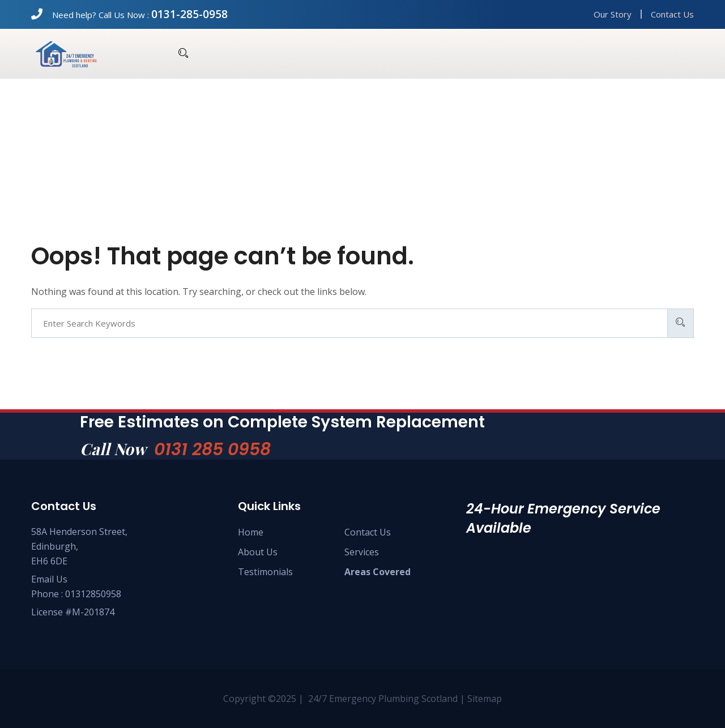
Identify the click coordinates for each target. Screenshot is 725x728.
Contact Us (672, 14)
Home (251, 532)
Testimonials (265, 572)
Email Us (49, 579)
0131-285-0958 (189, 14)
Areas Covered (378, 572)
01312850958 (93, 594)
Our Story (613, 14)
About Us (258, 552)
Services (362, 552)
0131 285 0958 (212, 449)
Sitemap (485, 699)
